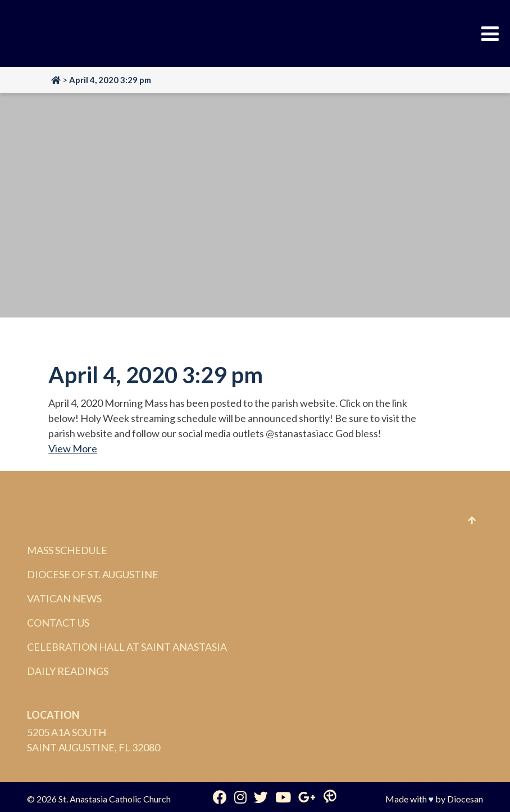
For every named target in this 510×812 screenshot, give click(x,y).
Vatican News (64, 598)
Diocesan (465, 799)
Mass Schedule (67, 550)
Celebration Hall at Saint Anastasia (127, 647)
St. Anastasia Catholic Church (115, 799)
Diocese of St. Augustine (93, 574)
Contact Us (58, 623)
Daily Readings (68, 671)
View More (73, 448)
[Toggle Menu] (490, 34)
